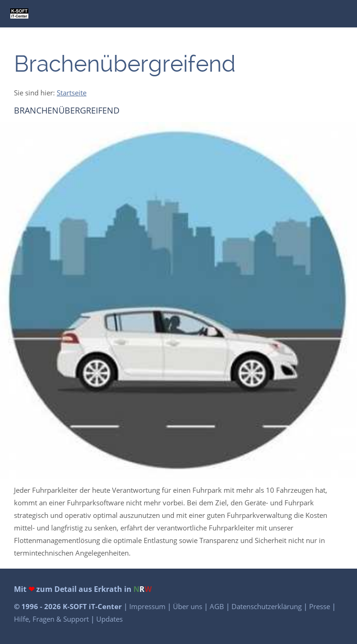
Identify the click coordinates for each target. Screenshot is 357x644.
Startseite (72, 93)
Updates (109, 619)
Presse (321, 606)
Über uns (188, 606)
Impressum (148, 606)
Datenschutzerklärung (268, 606)
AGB (218, 606)
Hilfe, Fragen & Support (52, 619)
